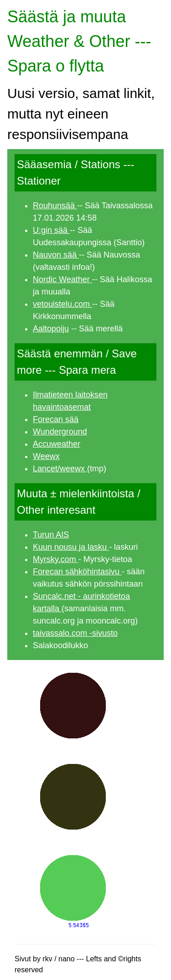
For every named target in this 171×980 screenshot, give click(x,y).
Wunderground (60, 432)
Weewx (46, 456)
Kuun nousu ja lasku (71, 547)
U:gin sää (51, 230)
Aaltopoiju (51, 329)
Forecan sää (56, 419)
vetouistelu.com (62, 304)
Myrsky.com (56, 559)
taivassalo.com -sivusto (75, 633)
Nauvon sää (56, 255)
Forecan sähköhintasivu (77, 572)
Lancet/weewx (60, 469)
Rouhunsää (55, 206)
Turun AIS (51, 535)
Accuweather (57, 444)
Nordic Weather (62, 279)
